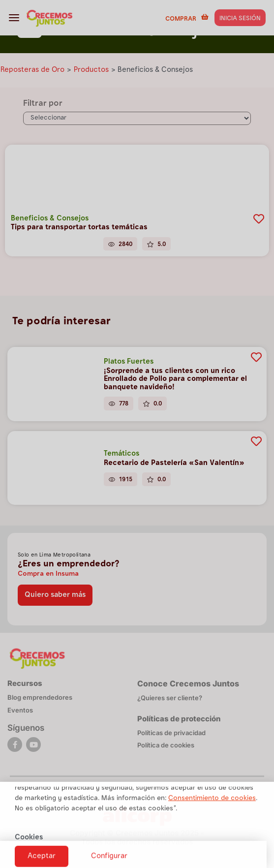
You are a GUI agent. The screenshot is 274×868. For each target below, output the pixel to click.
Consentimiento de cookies (212, 813)
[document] (137, 434)
